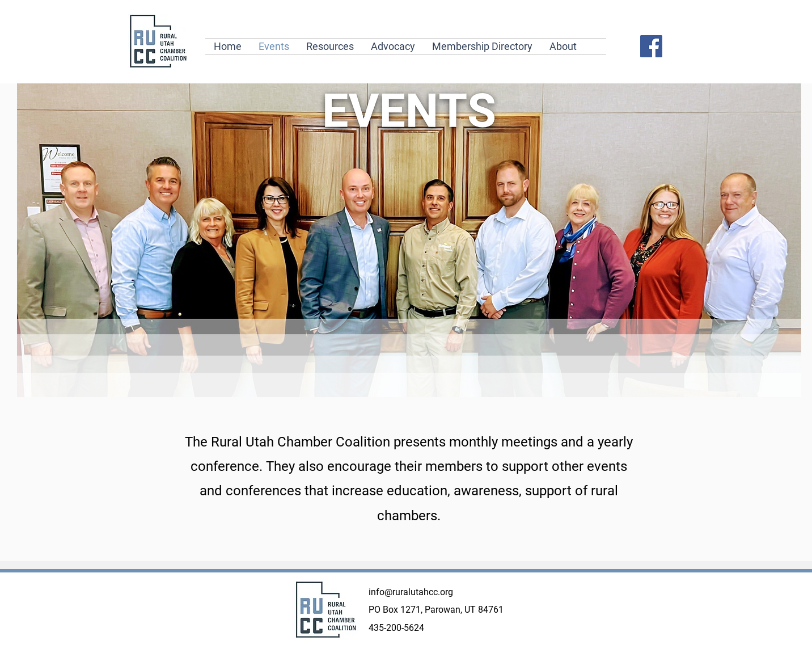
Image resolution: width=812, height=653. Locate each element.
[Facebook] (651, 46)
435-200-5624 (396, 628)
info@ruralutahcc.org (411, 592)
